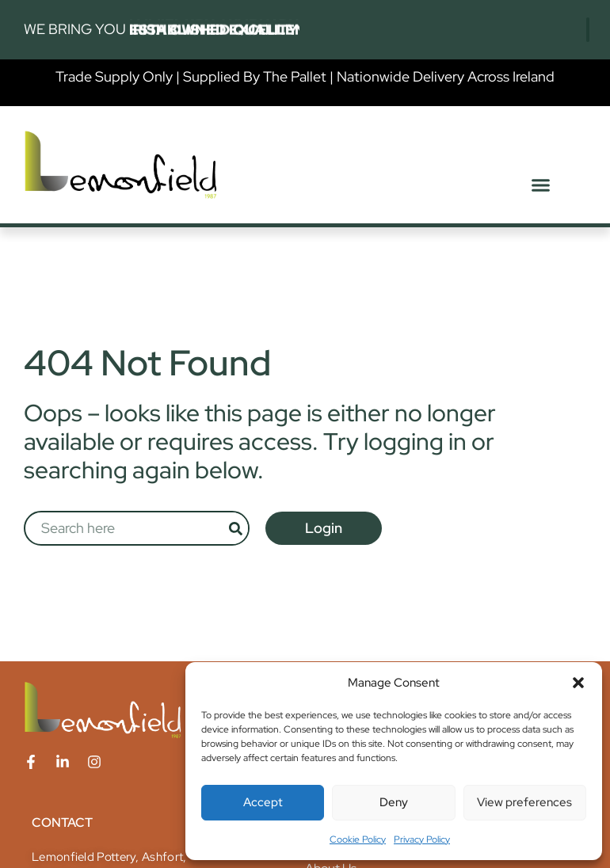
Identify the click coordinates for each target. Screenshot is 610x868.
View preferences (524, 802)
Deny (394, 802)
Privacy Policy (422, 839)
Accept (263, 802)
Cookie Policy (358, 839)
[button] (578, 683)
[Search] (236, 528)
